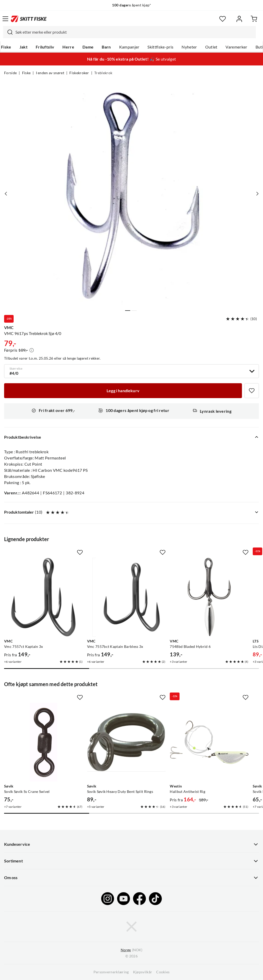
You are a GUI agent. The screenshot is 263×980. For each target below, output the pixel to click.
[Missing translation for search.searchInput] (8, 32)
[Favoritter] (223, 19)
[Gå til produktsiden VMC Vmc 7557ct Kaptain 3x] (44, 597)
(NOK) (131, 950)
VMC (9, 328)
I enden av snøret (50, 73)
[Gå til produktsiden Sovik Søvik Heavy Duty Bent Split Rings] (126, 742)
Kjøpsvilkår (143, 972)
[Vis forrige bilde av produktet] (6, 194)
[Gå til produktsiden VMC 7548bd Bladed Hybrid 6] (209, 597)
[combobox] (129, 32)
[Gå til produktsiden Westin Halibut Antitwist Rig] (209, 742)
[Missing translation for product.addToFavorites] (252, 391)
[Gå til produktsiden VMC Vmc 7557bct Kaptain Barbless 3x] (126, 597)
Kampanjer (129, 47)
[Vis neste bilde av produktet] (257, 194)
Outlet (211, 47)
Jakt (24, 47)
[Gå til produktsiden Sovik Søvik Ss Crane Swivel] (44, 742)
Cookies (163, 972)
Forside (10, 73)
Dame (88, 47)
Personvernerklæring (111, 972)
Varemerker (236, 47)
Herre (68, 47)
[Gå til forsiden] (29, 19)
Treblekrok (103, 73)
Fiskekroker (79, 73)
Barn (106, 47)
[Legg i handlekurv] (123, 391)
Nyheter (189, 47)
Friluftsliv (45, 47)
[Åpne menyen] (5, 19)
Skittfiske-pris (160, 47)
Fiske (6, 47)
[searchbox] (134, 32)
